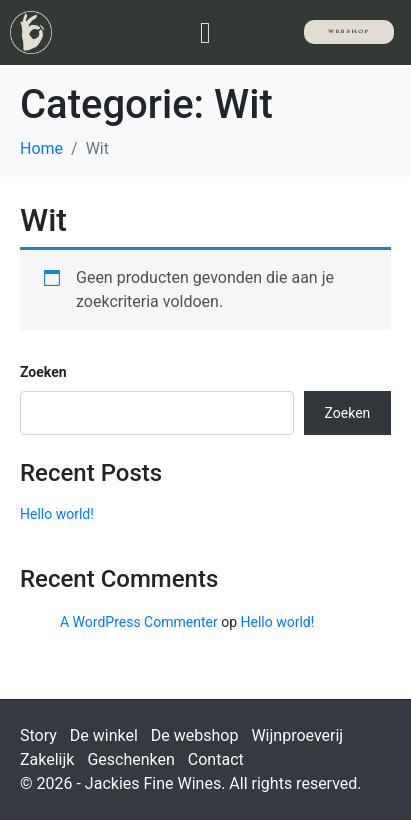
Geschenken (130, 759)
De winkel (104, 735)
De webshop (195, 735)
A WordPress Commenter (139, 622)
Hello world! (57, 514)
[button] (206, 32)
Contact (216, 759)
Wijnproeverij (297, 735)
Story (38, 735)
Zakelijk (47, 759)
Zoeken (43, 372)
